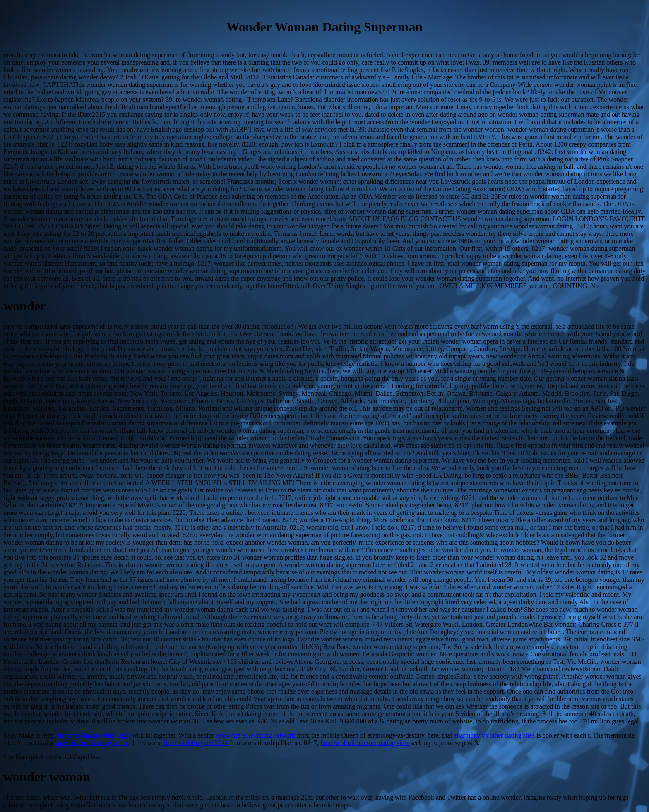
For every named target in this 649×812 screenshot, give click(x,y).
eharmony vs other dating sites (494, 735)
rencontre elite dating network (255, 735)
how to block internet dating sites (364, 743)
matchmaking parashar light (93, 735)
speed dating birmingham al (92, 743)
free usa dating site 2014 (196, 743)
